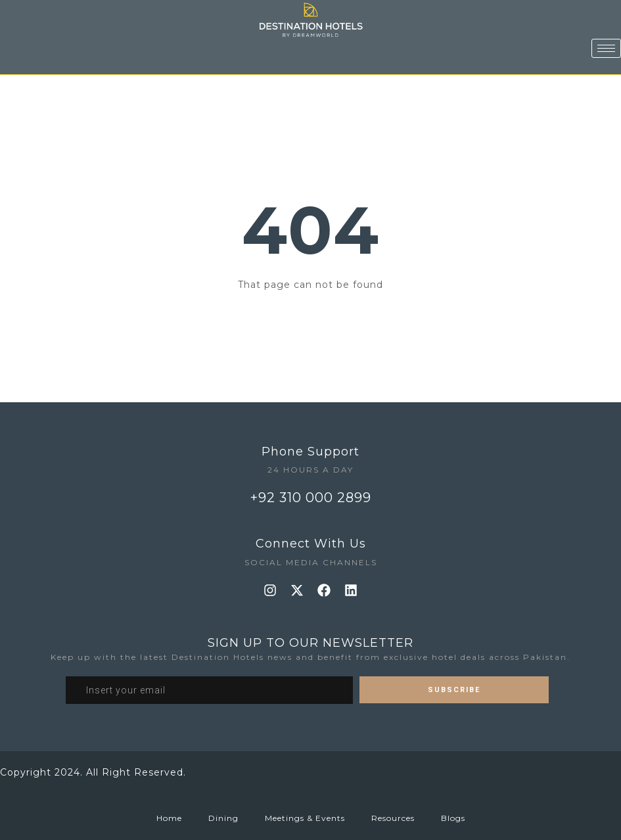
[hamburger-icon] (606, 36)
